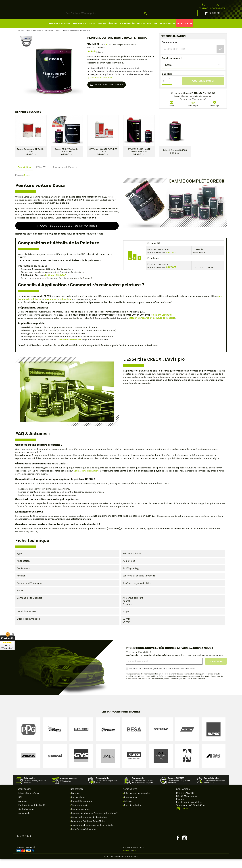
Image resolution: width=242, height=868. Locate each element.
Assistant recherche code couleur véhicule (92, 834)
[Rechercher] (118, 22)
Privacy (127, 859)
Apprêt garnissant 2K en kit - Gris (31, 159)
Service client (78, 806)
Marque (19, 184)
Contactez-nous (26, 818)
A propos (22, 810)
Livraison (76, 802)
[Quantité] (165, 90)
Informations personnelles (137, 802)
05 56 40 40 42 (204, 102)
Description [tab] (24, 176)
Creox (26, 184)
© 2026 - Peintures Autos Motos (121, 865)
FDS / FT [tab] (41, 176)
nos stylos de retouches (58, 308)
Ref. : (90, 56)
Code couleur (169, 51)
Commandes (130, 806)
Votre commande (79, 814)
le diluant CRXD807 (55, 284)
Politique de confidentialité (31, 814)
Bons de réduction (133, 814)
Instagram (185, 847)
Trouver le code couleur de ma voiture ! (67, 234)
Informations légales (28, 802)
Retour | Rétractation (81, 810)
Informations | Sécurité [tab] (64, 176)
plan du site (24, 822)
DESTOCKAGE (185, 32)
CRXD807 (171, 261)
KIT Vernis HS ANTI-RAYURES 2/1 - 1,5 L (103, 159)
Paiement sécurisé (80, 818)
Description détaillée (100, 86)
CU (135, 859)
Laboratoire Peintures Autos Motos (88, 830)
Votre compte (130, 798)
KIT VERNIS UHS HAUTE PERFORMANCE (139, 159)
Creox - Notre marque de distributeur (89, 826)
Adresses (128, 810)
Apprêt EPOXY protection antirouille (67, 159)
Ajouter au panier (203, 90)
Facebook (178, 847)
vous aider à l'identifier (86, 480)
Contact (203, 6)
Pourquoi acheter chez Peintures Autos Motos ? (94, 822)
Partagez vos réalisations (83, 838)
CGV (20, 806)
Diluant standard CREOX (175, 159)
